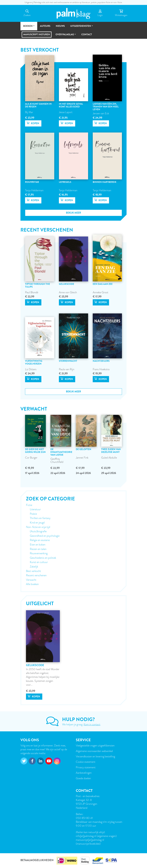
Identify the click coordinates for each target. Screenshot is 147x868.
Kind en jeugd (37, 523)
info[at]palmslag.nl (86, 836)
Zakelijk (34, 567)
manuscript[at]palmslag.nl (90, 840)
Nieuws (60, 26)
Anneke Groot (100, 292)
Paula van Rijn (67, 369)
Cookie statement (86, 762)
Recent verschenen (36, 575)
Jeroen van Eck (101, 113)
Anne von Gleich (68, 292)
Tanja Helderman (34, 190)
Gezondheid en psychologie (45, 536)
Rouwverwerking (39, 553)
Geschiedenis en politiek (43, 558)
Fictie (29, 505)
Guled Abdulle (109, 458)
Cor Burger (31, 458)
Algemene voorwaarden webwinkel (94, 751)
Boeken (28, 27)
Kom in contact (92, 724)
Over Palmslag (65, 36)
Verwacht (31, 580)
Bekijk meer (73, 213)
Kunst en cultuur (39, 562)
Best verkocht (33, 571)
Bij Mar (29, 112)
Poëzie (33, 514)
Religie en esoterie (40, 540)
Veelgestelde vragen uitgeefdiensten (95, 745)
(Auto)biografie (38, 531)
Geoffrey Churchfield (57, 460)
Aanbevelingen (84, 773)
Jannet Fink (82, 458)
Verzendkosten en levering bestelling (95, 756)
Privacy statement (86, 767)
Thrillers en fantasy (40, 518)
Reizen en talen (38, 549)
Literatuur (35, 509)
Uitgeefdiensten (81, 27)
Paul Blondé (32, 292)
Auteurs (45, 26)
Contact (87, 34)
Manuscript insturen (37, 34)
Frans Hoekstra (101, 369)
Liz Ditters (31, 369)
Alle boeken (32, 584)
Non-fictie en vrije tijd (38, 527)
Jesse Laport (66, 112)
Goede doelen (83, 778)
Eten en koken (38, 545)
